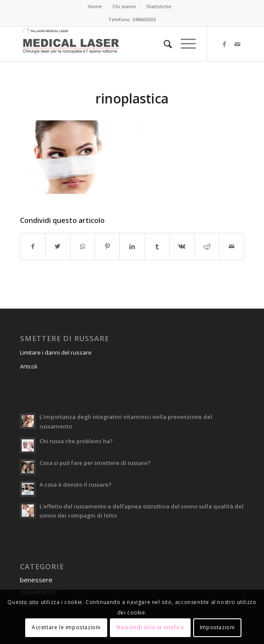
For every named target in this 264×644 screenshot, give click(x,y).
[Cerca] (163, 44)
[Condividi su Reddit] (207, 246)
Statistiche (159, 6)
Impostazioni (217, 627)
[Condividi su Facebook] (33, 246)
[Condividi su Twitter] (58, 246)
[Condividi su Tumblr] (157, 246)
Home (95, 6)
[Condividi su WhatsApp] (82, 246)
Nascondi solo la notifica (150, 627)
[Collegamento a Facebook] (224, 44)
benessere (36, 580)
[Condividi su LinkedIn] (132, 246)
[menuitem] (95, 7)
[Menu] (184, 44)
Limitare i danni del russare (56, 352)
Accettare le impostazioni (66, 627)
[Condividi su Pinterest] (107, 246)
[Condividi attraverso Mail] (231, 246)
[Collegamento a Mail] (238, 44)
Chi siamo (124, 6)
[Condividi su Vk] (182, 246)
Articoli (29, 366)
